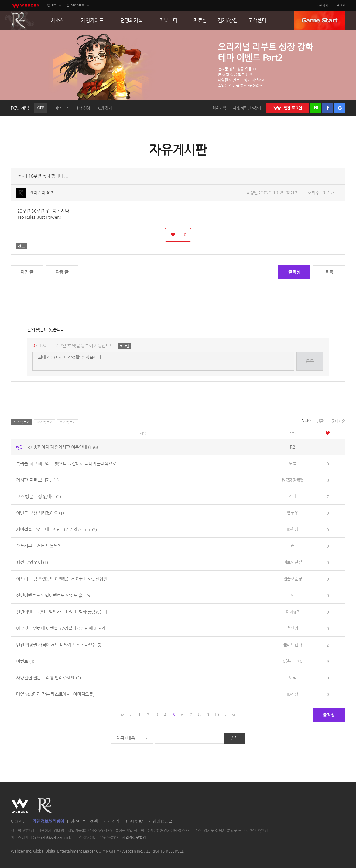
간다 (292, 496)
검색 (235, 738)
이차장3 (293, 612)
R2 (19, 20)
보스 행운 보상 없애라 (39, 497)
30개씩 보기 (45, 422)
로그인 (341, 5)
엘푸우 (292, 513)
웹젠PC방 (134, 821)
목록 (329, 272)
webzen (26, 5)
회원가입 (322, 5)
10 (216, 715)
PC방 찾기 (104, 108)
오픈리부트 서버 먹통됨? (38, 546)
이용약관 (19, 821)
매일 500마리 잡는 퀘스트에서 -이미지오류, (55, 694)
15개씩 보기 (22, 422)
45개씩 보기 (68, 422)
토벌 (292, 463)
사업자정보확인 (134, 837)
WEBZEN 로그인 (287, 108)
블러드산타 (293, 645)
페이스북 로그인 (328, 108)
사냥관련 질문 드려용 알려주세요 (49, 678)
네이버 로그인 (316, 108)
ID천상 (293, 529)
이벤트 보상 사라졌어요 (40, 513)
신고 (22, 246)
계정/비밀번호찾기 (247, 108)
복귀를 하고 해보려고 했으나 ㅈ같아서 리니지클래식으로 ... (69, 464)
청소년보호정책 (84, 821)
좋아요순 (338, 421)
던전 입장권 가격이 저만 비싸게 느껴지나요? (59, 645)
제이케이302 (42, 193)
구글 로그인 (340, 108)
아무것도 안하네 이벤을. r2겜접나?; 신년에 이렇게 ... (63, 628)
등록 (310, 361)
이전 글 (27, 272)
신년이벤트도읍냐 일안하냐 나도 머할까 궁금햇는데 (62, 612)
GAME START (320, 20)
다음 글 (62, 272)
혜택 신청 (83, 108)
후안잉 (292, 628)
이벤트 (25, 661)
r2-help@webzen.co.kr (54, 837)
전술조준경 (293, 579)
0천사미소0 (293, 661)
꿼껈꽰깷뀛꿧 (293, 480)
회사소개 (112, 821)
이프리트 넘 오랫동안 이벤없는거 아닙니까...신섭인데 (64, 579)
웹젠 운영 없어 (32, 562)
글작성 (294, 272)
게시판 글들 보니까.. (37, 480)
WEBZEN (20, 806)
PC (54, 5)
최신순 (306, 421)
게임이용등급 (160, 821)
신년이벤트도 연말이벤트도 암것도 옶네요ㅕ (55, 595)
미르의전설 (293, 562)
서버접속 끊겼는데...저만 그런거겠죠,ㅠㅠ (57, 529)
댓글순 (321, 421)
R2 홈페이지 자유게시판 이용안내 (63, 447)
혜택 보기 (62, 108)
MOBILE (78, 5)
